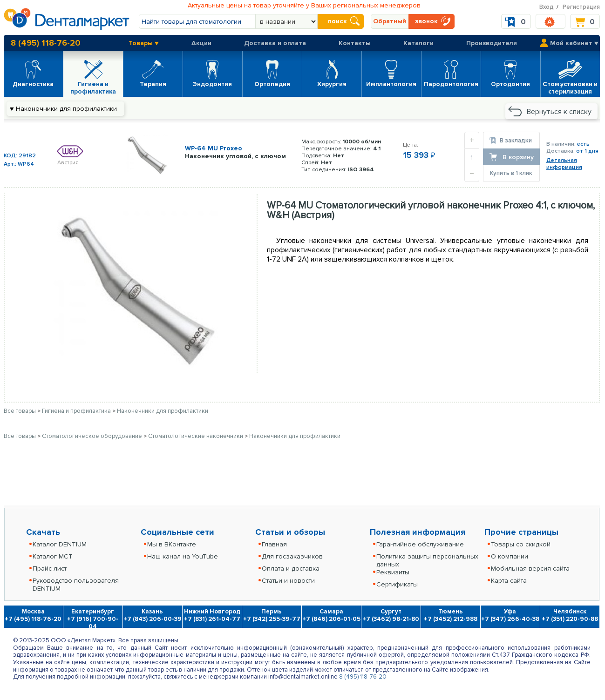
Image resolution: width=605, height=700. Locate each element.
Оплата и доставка (291, 569)
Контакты (355, 43)
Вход (547, 7)
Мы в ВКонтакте (172, 544)
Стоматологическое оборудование (93, 436)
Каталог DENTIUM (60, 544)
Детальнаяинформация (564, 164)
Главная (274, 544)
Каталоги (418, 43)
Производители (492, 43)
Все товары (20, 411)
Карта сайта (509, 581)
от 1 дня (587, 151)
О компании (510, 556)
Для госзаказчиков (292, 556)
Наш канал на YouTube (183, 556)
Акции (201, 43)
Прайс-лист (50, 569)
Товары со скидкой (521, 544)
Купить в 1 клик (511, 173)
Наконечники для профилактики (163, 411)
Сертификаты (397, 584)
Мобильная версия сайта (530, 569)
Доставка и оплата (275, 43)
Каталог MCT (53, 556)
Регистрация (581, 7)
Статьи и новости (288, 581)
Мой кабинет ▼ (574, 43)
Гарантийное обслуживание (420, 544)
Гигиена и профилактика (77, 411)
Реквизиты (393, 572)
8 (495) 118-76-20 (46, 43)
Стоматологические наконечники (196, 436)
